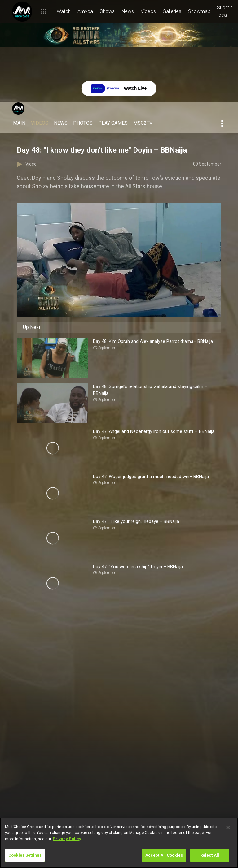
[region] (119, 843)
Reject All (210, 855)
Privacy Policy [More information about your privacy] (67, 839)
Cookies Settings (25, 855)
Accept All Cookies (164, 855)
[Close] (228, 827)
